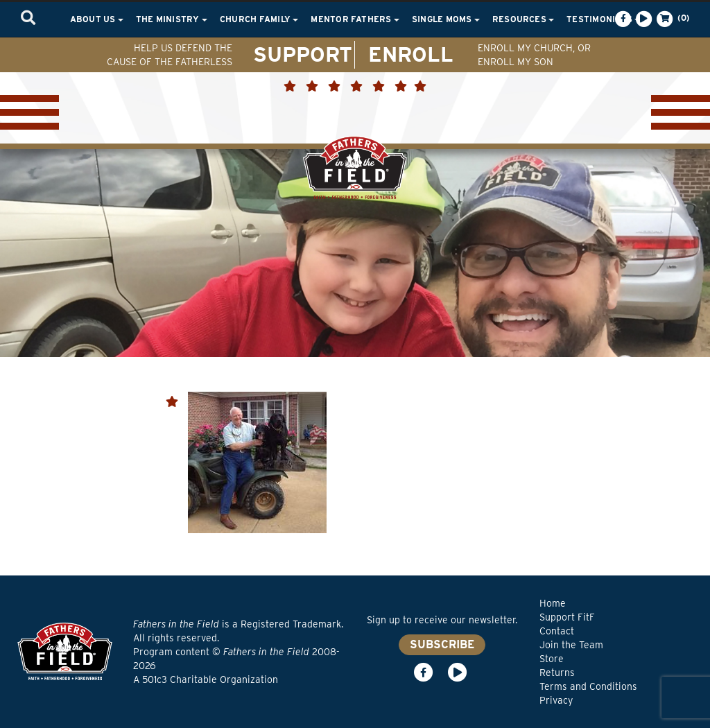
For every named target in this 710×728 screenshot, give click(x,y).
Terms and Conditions (588, 686)
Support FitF (567, 617)
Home (553, 603)
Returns (557, 673)
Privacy (556, 700)
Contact (557, 631)
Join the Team (571, 645)
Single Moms (446, 19)
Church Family (259, 19)
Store (552, 659)
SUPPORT (303, 54)
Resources (523, 19)
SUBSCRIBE (442, 644)
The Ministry (172, 19)
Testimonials (603, 19)
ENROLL (411, 54)
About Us (97, 19)
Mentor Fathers (355, 19)
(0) (672, 19)
